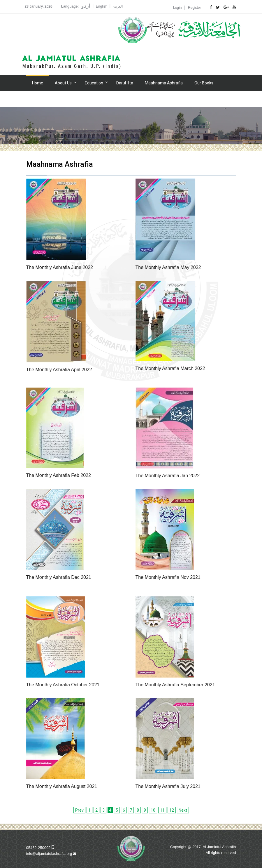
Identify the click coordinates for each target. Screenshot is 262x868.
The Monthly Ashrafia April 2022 (59, 370)
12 (172, 810)
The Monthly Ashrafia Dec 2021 (59, 577)
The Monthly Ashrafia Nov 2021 (168, 577)
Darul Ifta (125, 83)
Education (94, 83)
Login (177, 8)
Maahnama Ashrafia (164, 83)
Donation (93, 99)
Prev (79, 810)
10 (153, 810)
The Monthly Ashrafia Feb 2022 (59, 475)
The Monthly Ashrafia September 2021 (175, 685)
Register (195, 8)
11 (162, 810)
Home (38, 83)
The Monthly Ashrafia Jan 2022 (168, 476)
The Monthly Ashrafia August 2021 (62, 786)
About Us (63, 83)
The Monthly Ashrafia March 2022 (170, 368)
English (102, 6)
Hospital (65, 99)
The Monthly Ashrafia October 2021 (63, 685)
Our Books (204, 83)
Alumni (119, 99)
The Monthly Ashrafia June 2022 (60, 267)
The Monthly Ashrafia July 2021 (168, 786)
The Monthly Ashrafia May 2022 (168, 267)
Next (183, 810)
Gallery (38, 99)
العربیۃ (118, 6)
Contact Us (147, 99)
